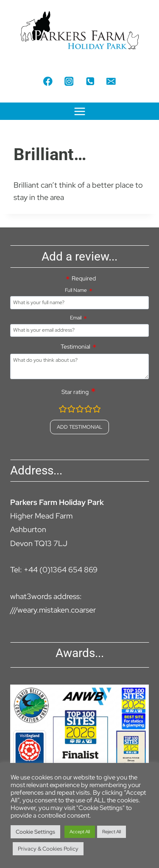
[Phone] (90, 81)
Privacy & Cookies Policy (48, 849)
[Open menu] (79, 111)
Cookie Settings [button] (35, 832)
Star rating (75, 392)
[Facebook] (48, 81)
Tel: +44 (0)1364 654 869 (54, 570)
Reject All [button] (112, 832)
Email (76, 318)
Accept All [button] (80, 832)
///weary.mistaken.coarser (53, 610)
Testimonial (75, 347)
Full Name (76, 290)
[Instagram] (69, 81)
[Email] (111, 81)
